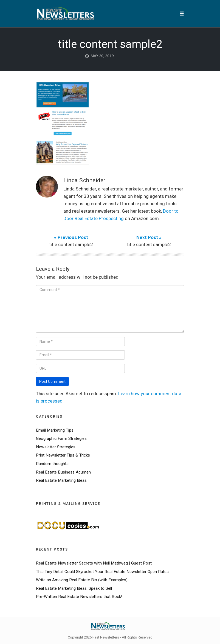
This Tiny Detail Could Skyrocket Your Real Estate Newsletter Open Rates (102, 572)
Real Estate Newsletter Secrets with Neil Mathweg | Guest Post (94, 563)
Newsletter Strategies (56, 447)
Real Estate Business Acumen (63, 472)
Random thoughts (52, 464)
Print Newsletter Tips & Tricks (63, 455)
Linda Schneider (84, 180)
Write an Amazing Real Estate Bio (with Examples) (82, 580)
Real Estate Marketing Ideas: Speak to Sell (74, 588)
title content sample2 (110, 44)
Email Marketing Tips (55, 430)
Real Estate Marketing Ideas (61, 480)
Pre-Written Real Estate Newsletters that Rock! (79, 597)
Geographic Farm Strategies (61, 438)
